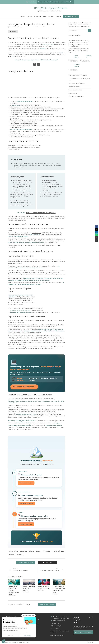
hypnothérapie (18, 278)
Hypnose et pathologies (76, 83)
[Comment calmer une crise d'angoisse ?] (71, 57)
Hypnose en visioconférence (77, 75)
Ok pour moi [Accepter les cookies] (27, 636)
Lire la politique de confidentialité (11, 631)
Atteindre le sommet (26, 524)
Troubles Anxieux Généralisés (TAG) (79, 78)
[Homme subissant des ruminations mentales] (71, 66)
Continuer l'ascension (26, 504)
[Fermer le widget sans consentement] (28, 615)
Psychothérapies (74, 87)
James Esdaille (37, 233)
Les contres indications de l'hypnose (41, 213)
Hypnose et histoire (74, 90)
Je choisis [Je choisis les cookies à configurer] (10, 636)
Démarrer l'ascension (26, 483)
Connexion (91, 642)
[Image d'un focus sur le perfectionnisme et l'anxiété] (83, 57)
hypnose (12, 42)
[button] (3, 641)
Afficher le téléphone (59, 621)
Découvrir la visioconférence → (24, 387)
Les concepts (73, 93)
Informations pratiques (75, 96)
